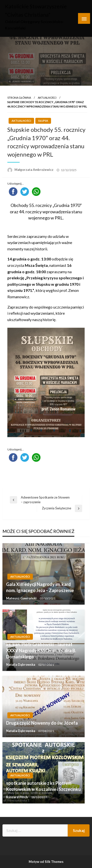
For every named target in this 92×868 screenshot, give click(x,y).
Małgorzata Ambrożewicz (34, 170)
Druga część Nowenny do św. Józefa (42, 723)
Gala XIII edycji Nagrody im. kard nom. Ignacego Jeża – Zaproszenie (40, 587)
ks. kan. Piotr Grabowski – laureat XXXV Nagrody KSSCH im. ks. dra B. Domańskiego (41, 651)
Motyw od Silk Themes (46, 862)
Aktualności (47, 98)
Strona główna (19, 98)
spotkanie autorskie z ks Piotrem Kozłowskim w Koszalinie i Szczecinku (43, 786)
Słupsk (43, 121)
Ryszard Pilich (17, 797)
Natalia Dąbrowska (21, 665)
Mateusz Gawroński (22, 598)
